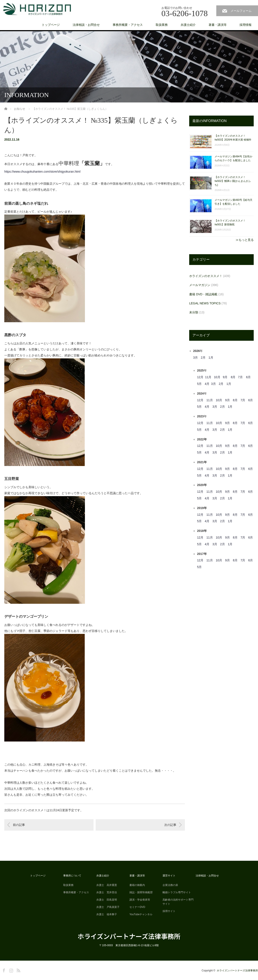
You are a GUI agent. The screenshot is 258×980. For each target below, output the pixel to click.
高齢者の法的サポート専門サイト (178, 902)
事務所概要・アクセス (128, 25)
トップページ (51, 25)
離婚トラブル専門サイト (177, 892)
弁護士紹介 (188, 25)
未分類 (194, 312)
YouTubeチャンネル (141, 914)
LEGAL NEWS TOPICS (205, 303)
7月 (240, 377)
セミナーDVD (137, 907)
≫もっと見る (245, 240)
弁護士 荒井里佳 (107, 892)
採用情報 (246, 25)
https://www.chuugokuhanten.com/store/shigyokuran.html (42, 172)
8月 (233, 377)
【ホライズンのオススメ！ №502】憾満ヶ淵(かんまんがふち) (233, 181)
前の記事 (19, 825)
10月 (217, 377)
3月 (195, 358)
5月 (199, 384)
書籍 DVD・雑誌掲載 (203, 294)
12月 (200, 377)
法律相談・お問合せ (86, 25)
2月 (203, 358)
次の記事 (170, 825)
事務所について (72, 876)
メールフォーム (241, 11)
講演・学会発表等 (140, 900)
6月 (248, 377)
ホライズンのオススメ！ (206, 276)
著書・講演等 (218, 25)
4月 (207, 384)
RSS (18, 970)
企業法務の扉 (170, 885)
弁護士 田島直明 (107, 900)
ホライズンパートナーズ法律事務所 (129, 936)
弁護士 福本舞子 (107, 914)
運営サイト (169, 876)
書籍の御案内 (137, 885)
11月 (208, 377)
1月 (211, 358)
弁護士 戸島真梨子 (108, 907)
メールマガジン (200, 285)
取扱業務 (162, 25)
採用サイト (169, 911)
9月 (225, 377)
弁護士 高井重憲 (107, 885)
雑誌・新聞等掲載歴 (141, 892)
